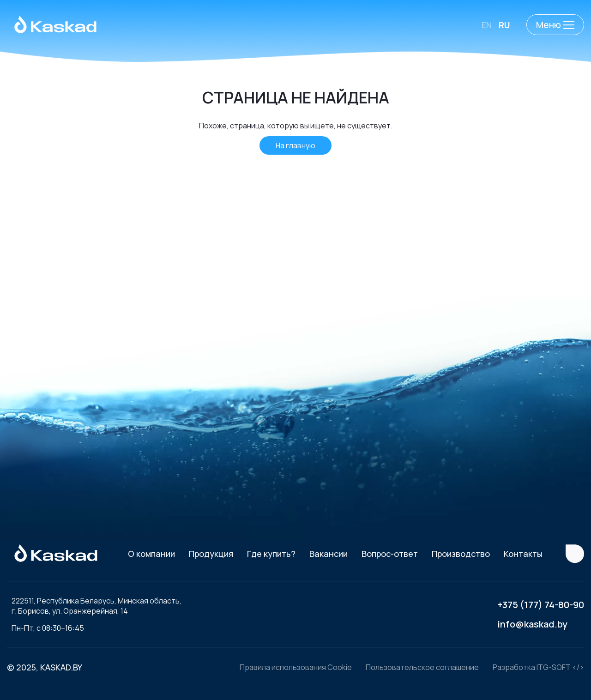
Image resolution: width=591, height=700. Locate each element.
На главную (295, 145)
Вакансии (329, 554)
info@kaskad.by (532, 624)
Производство (461, 554)
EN (487, 25)
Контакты (523, 554)
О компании (151, 554)
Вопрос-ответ (390, 554)
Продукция (211, 554)
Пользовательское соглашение (422, 667)
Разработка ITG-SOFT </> (538, 667)
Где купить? (271, 554)
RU (504, 25)
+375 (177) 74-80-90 (541, 605)
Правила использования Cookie (296, 667)
